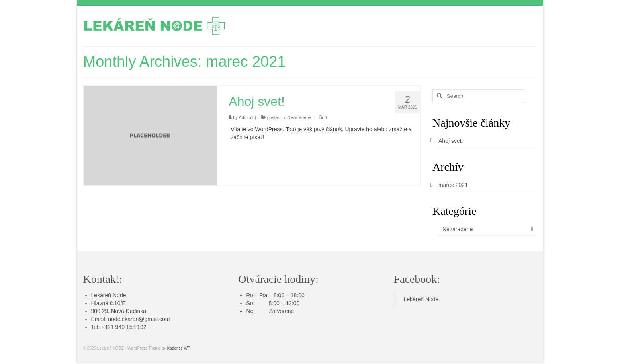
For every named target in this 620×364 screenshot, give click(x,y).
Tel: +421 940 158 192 (119, 327)
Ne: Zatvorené (270, 311)
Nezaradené (299, 117)
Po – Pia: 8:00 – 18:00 (275, 295)
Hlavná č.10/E (109, 303)
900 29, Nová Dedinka (119, 311)
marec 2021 (453, 185)
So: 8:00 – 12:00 (273, 303)
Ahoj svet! (451, 141)
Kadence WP (178, 348)
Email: (100, 319)
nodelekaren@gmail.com (139, 319)
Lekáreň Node (109, 295)
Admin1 (246, 117)
